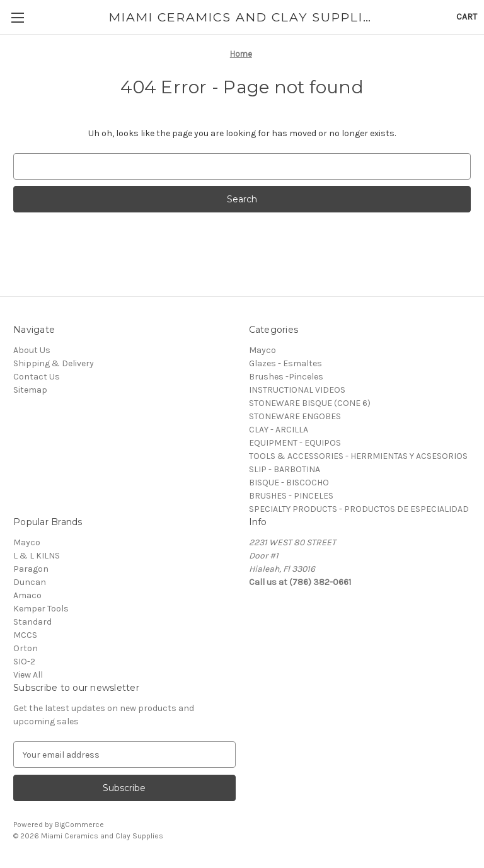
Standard (32, 622)
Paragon (31, 569)
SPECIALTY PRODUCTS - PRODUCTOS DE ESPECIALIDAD (359, 509)
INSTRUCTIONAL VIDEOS (297, 390)
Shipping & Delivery (54, 363)
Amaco (27, 595)
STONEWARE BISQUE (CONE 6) (310, 403)
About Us (32, 350)
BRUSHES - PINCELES (291, 496)
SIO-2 (24, 662)
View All (28, 675)
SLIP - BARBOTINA (285, 469)
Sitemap (30, 390)
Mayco (262, 350)
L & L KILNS (37, 556)
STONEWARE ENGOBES (295, 416)
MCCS (25, 635)
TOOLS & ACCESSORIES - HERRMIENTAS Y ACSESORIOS (358, 456)
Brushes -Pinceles (286, 377)
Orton (26, 648)
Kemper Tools (41, 609)
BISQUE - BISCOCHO (289, 483)
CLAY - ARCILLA (279, 430)
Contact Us (37, 377)
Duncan (30, 582)
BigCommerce (79, 825)
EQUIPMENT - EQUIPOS (295, 443)
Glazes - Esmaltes (285, 363)
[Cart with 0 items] (467, 17)
